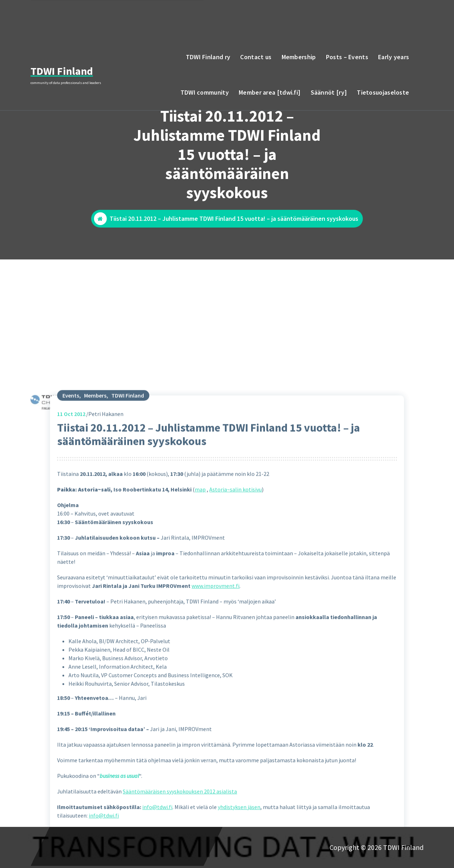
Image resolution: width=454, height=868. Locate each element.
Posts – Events (347, 57)
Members (95, 571)
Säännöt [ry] (329, 92)
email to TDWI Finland (380, 19)
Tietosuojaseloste (383, 92)
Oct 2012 (71, 589)
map (200, 665)
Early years (394, 57)
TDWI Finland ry (208, 57)
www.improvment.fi (215, 761)
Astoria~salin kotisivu (236, 665)
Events (71, 571)
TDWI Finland (128, 571)
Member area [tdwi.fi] (270, 92)
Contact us (256, 57)
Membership (299, 57)
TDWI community (205, 92)
